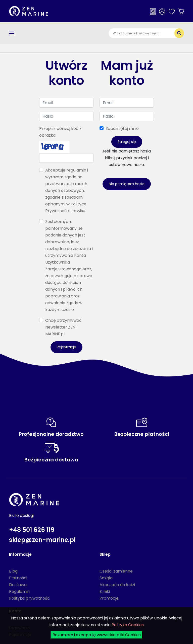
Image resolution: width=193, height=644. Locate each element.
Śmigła (106, 578)
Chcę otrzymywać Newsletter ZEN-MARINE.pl (63, 327)
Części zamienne (116, 571)
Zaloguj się (127, 142)
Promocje (109, 598)
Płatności (18, 578)
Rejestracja (66, 347)
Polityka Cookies (128, 625)
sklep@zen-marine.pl (42, 540)
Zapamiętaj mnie (122, 129)
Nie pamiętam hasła (127, 184)
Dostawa (18, 585)
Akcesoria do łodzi (117, 585)
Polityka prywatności (30, 598)
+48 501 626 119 (32, 530)
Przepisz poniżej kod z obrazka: (60, 132)
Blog (13, 571)
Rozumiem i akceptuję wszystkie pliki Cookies (97, 635)
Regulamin (19, 591)
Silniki (105, 591)
